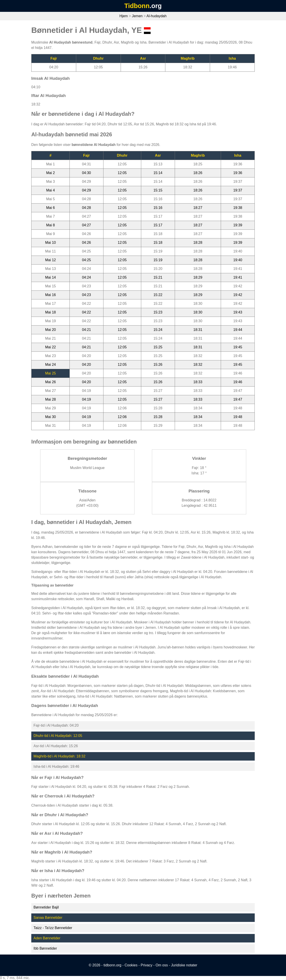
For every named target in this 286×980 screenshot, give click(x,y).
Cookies (131, 965)
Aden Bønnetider (47, 938)
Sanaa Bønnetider (48, 918)
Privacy (146, 965)
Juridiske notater (184, 965)
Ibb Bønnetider (45, 948)
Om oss (162, 965)
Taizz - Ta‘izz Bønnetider (53, 928)
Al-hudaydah (157, 16)
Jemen (137, 16)
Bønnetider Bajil (46, 907)
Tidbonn (137, 6)
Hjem (124, 16)
